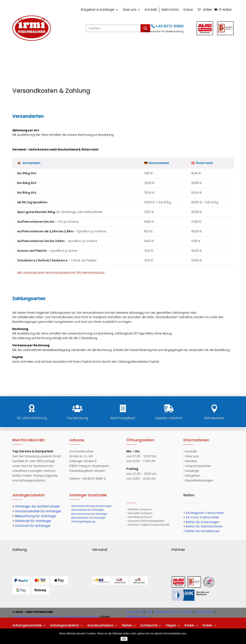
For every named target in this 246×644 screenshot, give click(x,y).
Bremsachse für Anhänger (88, 510)
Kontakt (151, 10)
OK (124, 639)
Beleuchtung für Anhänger (36, 516)
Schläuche (149, 54)
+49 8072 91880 (169, 26)
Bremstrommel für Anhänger (89, 514)
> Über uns (191, 456)
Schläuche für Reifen (145, 495)
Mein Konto (170, 10)
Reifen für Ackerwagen (203, 522)
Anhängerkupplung (83, 521)
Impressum (135, 612)
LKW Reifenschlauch (140, 517)
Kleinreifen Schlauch (140, 513)
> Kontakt (190, 451)
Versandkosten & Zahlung (173, 612)
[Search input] (114, 28)
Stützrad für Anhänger (33, 526)
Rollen (207, 54)
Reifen (127, 54)
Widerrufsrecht (137, 617)
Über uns (130, 10)
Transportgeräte (26, 63)
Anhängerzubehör (64, 54)
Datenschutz (204, 612)
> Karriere (190, 461)
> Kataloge (191, 471)
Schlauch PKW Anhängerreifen (146, 521)
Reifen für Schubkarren (203, 531)
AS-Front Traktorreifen (202, 517)
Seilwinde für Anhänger (33, 521)
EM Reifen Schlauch (140, 509)
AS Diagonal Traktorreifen (205, 513)
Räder (189, 54)
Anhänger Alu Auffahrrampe (37, 506)
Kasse (188, 10)
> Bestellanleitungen (198, 480)
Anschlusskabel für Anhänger (38, 511)
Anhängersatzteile (27, 54)
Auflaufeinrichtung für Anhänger (91, 506)
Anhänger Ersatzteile (88, 495)
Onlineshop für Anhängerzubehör (37, 617)
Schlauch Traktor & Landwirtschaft (149, 525)
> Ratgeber (192, 475)
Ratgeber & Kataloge (98, 10)
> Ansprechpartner (197, 466)
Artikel (205, 10)
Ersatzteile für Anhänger (81, 617)
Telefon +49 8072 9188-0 (88, 479)
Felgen (171, 54)
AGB (148, 612)
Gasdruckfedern (100, 54)
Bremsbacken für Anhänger (88, 518)
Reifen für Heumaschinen (204, 526)
